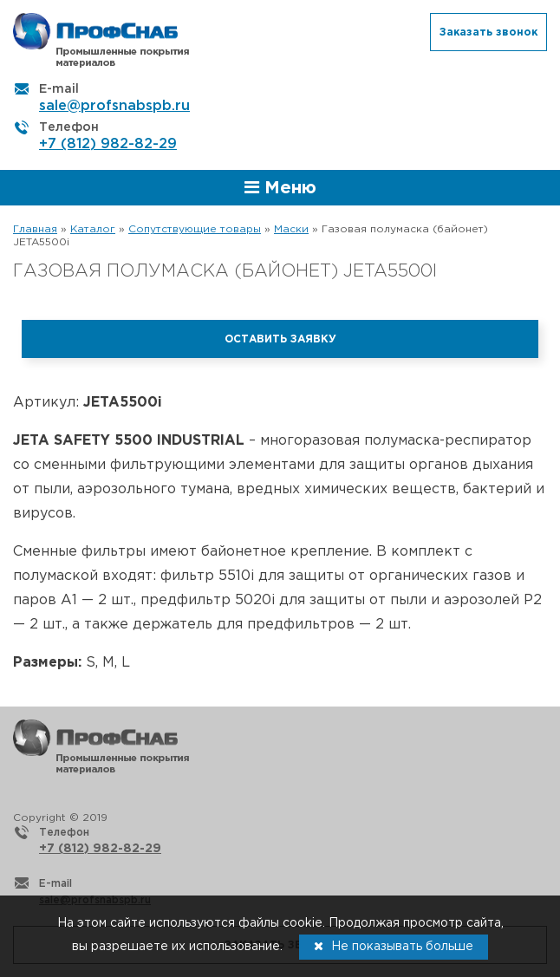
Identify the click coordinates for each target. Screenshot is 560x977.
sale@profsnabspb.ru (114, 106)
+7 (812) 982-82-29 (108, 144)
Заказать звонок (488, 33)
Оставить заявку (280, 339)
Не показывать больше (394, 946)
